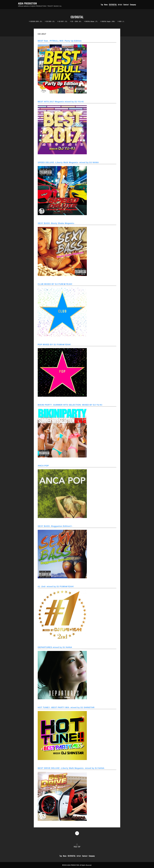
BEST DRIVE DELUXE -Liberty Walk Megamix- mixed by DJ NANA (71, 768)
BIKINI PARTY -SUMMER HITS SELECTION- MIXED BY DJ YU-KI (70, 405)
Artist (120, 5)
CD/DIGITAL (113, 5)
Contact (126, 5)
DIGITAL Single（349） (109, 21)
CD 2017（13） (63, 21)
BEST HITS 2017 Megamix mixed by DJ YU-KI (61, 102)
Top (102, 5)
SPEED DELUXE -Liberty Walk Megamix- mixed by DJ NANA (68, 162)
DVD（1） (122, 21)
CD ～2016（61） (77, 21)
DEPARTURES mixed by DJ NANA (55, 647)
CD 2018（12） (51, 21)
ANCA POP (43, 466)
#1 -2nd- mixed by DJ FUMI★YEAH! (56, 586)
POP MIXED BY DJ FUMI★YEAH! (54, 344)
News (106, 5)
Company (133, 5)
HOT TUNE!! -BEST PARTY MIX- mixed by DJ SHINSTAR (66, 707)
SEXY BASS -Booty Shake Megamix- (56, 223)
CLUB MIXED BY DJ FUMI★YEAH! (55, 284)
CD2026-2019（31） (37, 21)
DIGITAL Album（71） (92, 21)
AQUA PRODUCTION (27, 3)
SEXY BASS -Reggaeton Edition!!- (55, 526)
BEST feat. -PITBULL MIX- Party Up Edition (60, 41)
